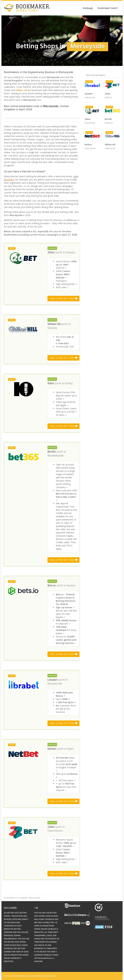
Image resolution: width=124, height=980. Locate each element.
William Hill (21, 90)
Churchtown (55, 831)
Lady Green (90, 148)
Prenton (109, 123)
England (23, 898)
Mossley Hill (55, 684)
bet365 (10, 180)
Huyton (71, 586)
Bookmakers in (11, 898)
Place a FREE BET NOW (63, 298)
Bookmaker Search (108, 8)
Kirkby (69, 384)
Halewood (90, 98)
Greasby (70, 253)
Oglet (70, 749)
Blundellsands (56, 456)
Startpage (88, 8)
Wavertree (90, 123)
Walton (108, 98)
